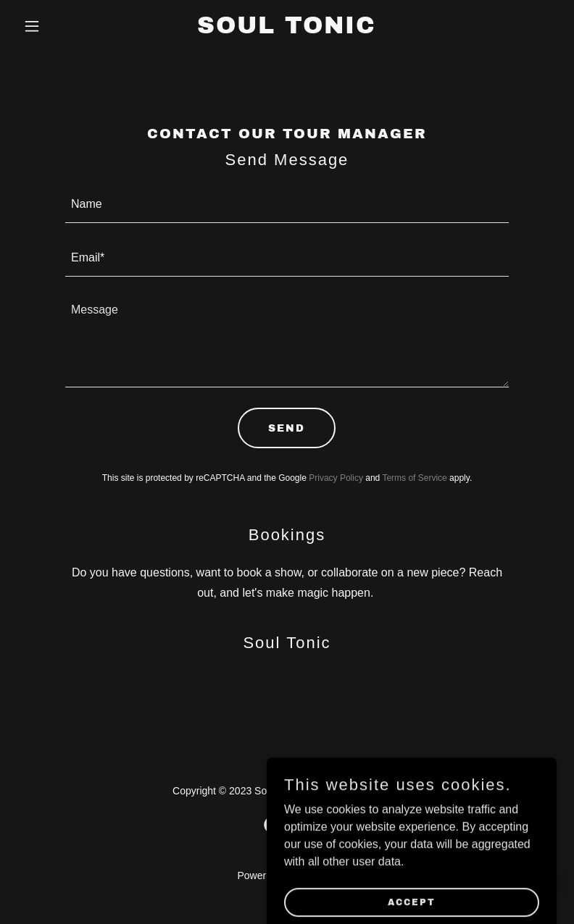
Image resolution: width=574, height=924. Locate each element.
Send (287, 428)
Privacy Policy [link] (336, 478)
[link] (287, 29)
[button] (58, 26)
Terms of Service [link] (414, 478)
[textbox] (287, 205)
